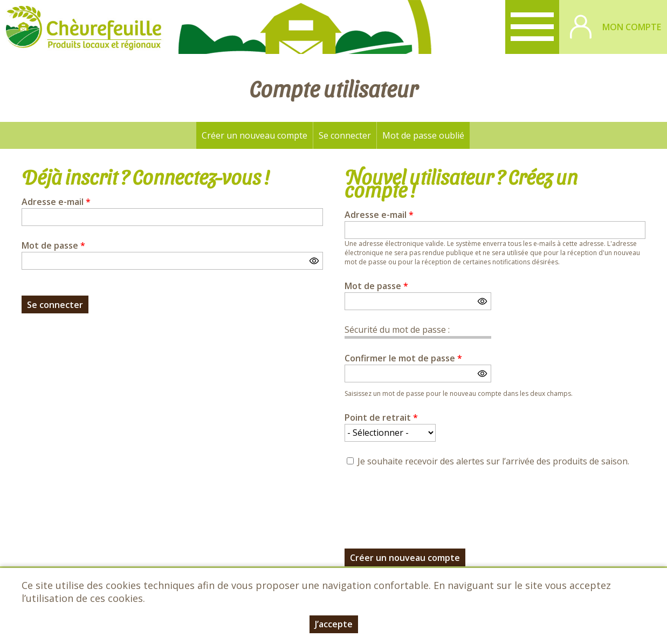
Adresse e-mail (56, 202)
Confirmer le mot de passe (403, 358)
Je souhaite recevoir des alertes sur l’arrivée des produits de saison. (493, 461)
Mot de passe (53, 245)
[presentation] (427, 502)
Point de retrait (381, 417)
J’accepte (334, 624)
